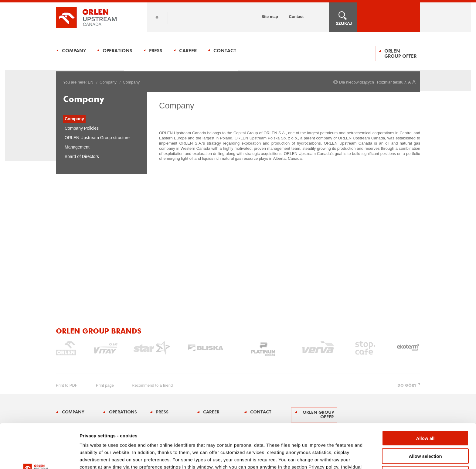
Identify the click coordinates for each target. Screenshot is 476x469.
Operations (117, 51)
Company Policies (82, 128)
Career (188, 51)
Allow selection (425, 412)
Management (77, 147)
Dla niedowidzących (357, 82)
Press (156, 51)
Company (74, 51)
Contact (296, 17)
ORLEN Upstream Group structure (97, 138)
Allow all (425, 394)
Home (157, 17)
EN (90, 82)
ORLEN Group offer (400, 53)
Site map (270, 17)
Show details (319, 457)
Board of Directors (82, 156)
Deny (425, 429)
